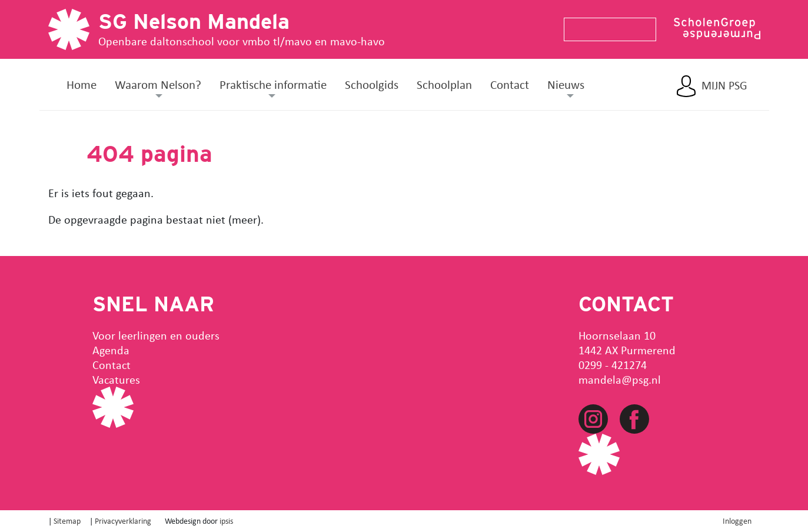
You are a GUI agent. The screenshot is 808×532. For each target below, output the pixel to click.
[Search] (605, 29)
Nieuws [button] (566, 84)
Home (82, 84)
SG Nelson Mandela (194, 21)
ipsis (226, 521)
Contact (510, 84)
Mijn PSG (724, 85)
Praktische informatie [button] (273, 84)
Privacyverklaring (123, 521)
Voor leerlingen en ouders (156, 335)
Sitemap (67, 521)
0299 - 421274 (613, 365)
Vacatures (116, 379)
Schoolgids (372, 84)
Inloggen (737, 521)
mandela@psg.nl (620, 379)
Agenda (111, 350)
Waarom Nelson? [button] (158, 84)
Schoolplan (444, 84)
